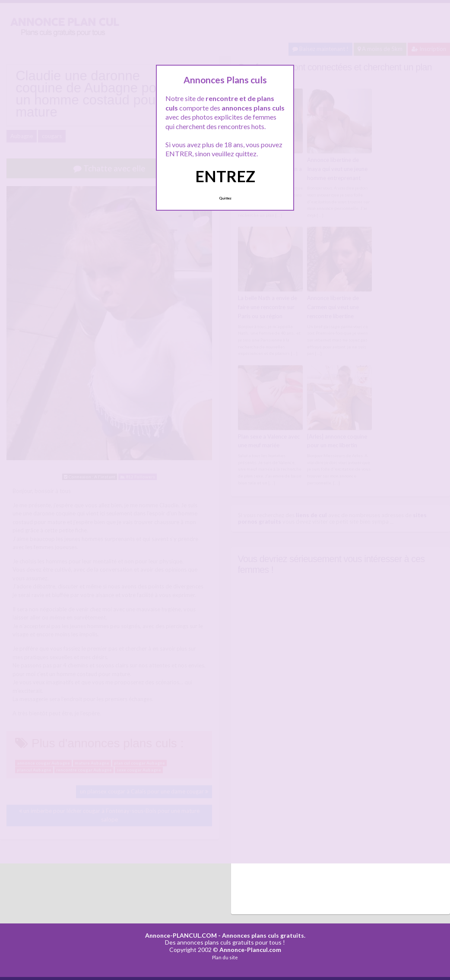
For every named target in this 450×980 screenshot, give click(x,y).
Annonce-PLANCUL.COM (181, 935)
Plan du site (225, 957)
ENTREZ (225, 176)
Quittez (225, 198)
